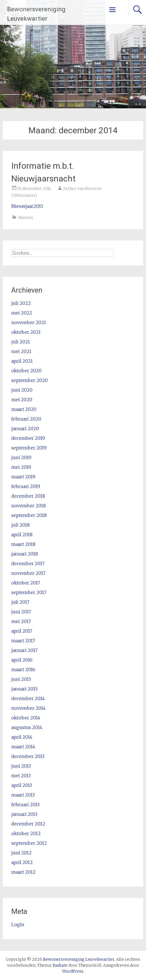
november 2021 (29, 322)
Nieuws (26, 217)
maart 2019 (23, 477)
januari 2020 (25, 428)
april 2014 (22, 737)
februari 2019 (26, 486)
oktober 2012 (26, 833)
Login (18, 924)
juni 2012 (21, 853)
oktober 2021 (26, 332)
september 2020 (30, 380)
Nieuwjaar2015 (27, 206)
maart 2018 (23, 544)
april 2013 (22, 785)
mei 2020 (22, 400)
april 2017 (22, 631)
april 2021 (22, 361)
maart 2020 (24, 409)
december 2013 (28, 756)
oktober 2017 (26, 583)
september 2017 (29, 592)
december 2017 (28, 563)
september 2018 (29, 515)
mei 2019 (21, 467)
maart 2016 (23, 669)
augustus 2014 (27, 727)
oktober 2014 (26, 718)
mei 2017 (21, 621)
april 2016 (22, 660)
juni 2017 (21, 612)
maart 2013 (23, 795)
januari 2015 (24, 689)
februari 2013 (25, 804)
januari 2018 (25, 554)
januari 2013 (24, 814)
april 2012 (22, 862)
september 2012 (29, 843)
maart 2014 (23, 747)
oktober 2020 (26, 371)
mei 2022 (22, 313)
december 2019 (28, 438)
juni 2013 (21, 766)
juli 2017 (20, 602)
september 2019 (29, 448)
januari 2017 (24, 650)
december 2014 (28, 698)
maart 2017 (23, 641)
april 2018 (22, 535)
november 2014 (29, 708)
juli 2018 (20, 525)
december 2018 (28, 496)
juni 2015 (21, 679)
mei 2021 (21, 351)
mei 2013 (21, 776)
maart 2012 (23, 872)
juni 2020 (22, 390)
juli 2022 (21, 303)
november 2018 (29, 506)
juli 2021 (21, 342)
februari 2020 (26, 419)
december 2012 (28, 824)
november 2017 (28, 573)
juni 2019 (21, 457)
